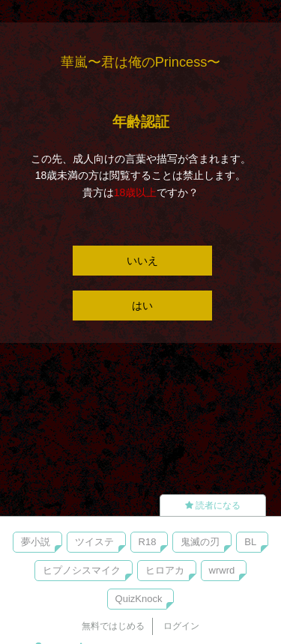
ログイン (181, 626)
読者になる (213, 505)
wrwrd (222, 570)
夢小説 (36, 542)
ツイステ (94, 542)
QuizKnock (139, 599)
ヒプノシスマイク (82, 570)
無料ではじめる (113, 626)
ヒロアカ (165, 570)
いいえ (142, 261)
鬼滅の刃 (200, 542)
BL (250, 542)
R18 (148, 542)
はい (142, 306)
